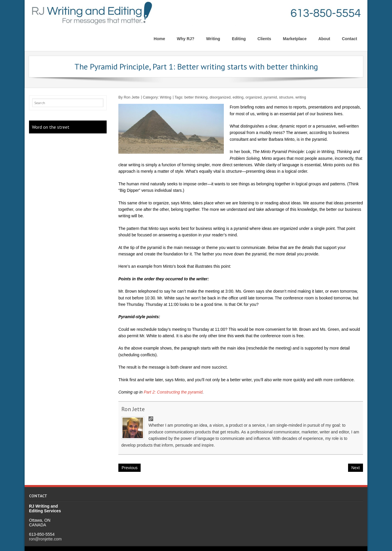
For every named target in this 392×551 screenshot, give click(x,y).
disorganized (220, 97)
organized (254, 97)
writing (301, 97)
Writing (166, 97)
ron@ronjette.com (45, 539)
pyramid (270, 97)
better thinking (196, 97)
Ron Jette (132, 97)
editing (238, 97)
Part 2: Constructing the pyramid (173, 392)
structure (286, 97)
